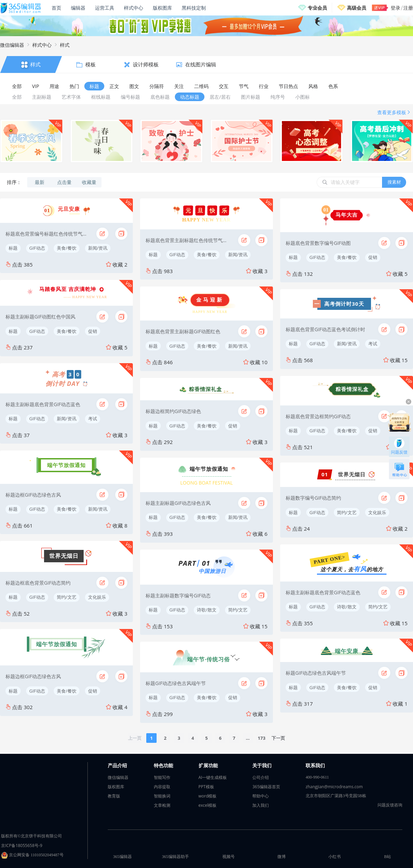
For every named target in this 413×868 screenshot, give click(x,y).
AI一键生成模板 (213, 777)
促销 (93, 331)
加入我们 (261, 805)
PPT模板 (206, 787)
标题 (13, 248)
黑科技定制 (194, 8)
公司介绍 (261, 777)
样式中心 (134, 8)
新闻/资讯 (98, 248)
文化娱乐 (97, 597)
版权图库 (162, 8)
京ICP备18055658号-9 (22, 845)
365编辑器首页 (266, 787)
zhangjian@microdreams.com (334, 787)
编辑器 (78, 8)
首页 (56, 8)
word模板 (208, 796)
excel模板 (208, 805)
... (248, 738)
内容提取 (162, 787)
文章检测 (162, 805)
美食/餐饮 (67, 248)
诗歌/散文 (207, 610)
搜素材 (394, 182)
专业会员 (317, 8)
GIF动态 (37, 248)
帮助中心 (261, 796)
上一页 (135, 738)
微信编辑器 (12, 45)
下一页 (278, 738)
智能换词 (162, 796)
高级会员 (357, 8)
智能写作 (162, 777)
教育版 (114, 796)
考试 (93, 419)
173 (262, 738)
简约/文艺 (67, 597)
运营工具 (105, 8)
